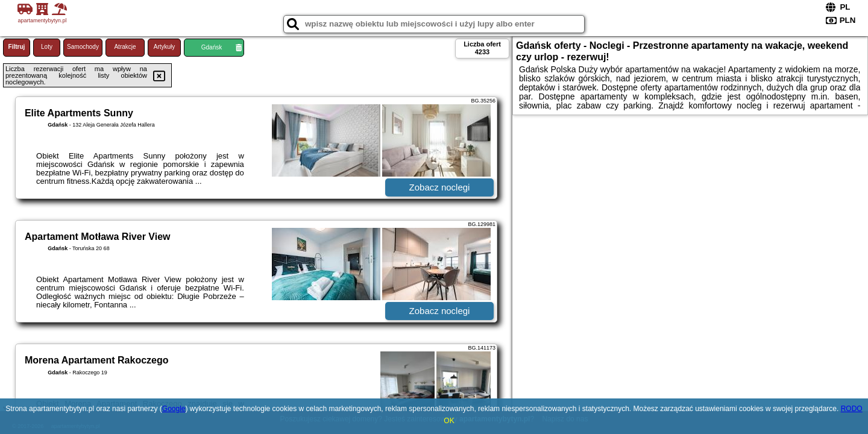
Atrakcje (125, 47)
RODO (852, 409)
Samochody (83, 47)
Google (174, 409)
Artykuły (165, 47)
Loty (47, 47)
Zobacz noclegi (440, 187)
